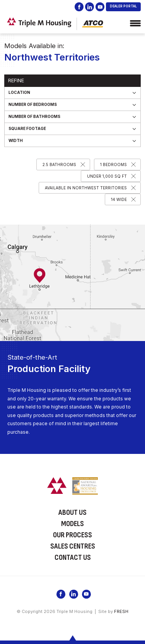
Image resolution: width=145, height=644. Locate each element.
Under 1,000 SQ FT (107, 176)
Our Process (72, 535)
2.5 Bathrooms (59, 164)
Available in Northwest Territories (86, 188)
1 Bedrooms (113, 164)
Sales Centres (73, 546)
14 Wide (119, 199)
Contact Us (73, 557)
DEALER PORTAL (123, 6)
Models (72, 524)
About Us (72, 512)
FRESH (121, 611)
